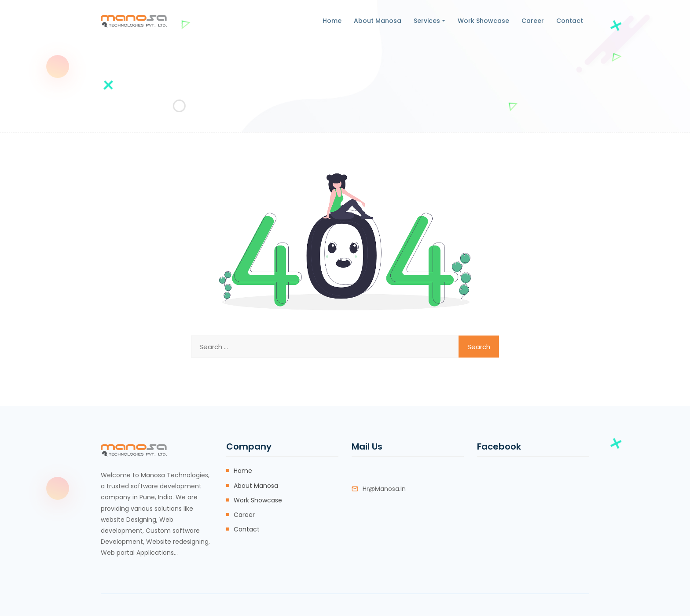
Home (332, 21)
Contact (570, 21)
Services (427, 21)
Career (533, 21)
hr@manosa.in (384, 489)
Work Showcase (483, 21)
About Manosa (378, 21)
